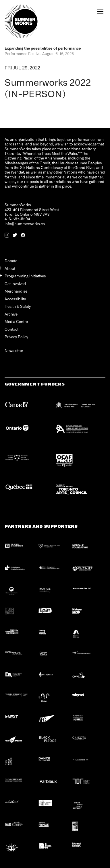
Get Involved (15, 284)
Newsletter (14, 351)
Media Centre (16, 321)
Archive (11, 314)
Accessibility (15, 299)
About (10, 268)
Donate (11, 261)
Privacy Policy (16, 337)
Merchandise (16, 291)
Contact (11, 329)
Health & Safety (18, 306)
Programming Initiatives (25, 276)
